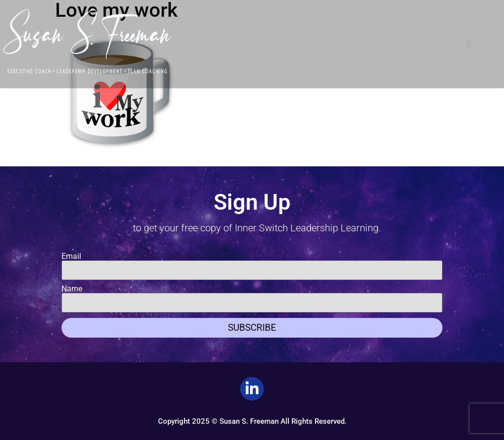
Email (71, 256)
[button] (469, 44)
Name (72, 289)
